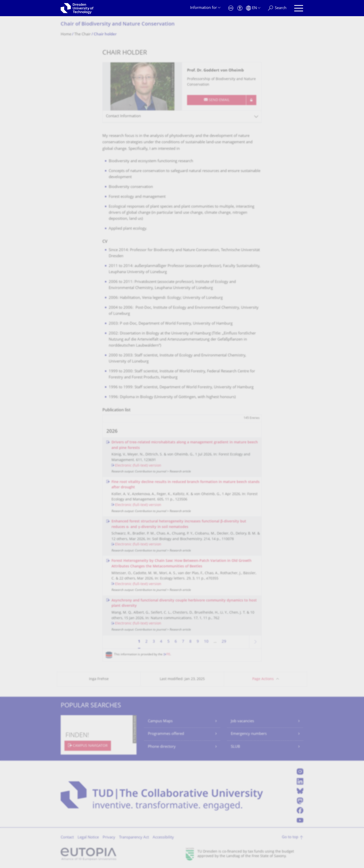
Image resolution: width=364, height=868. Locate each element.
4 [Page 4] (161, 642)
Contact (67, 838)
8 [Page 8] (190, 642)
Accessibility (163, 838)
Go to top (290, 837)
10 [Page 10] (206, 642)
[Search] (277, 8)
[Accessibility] (240, 8)
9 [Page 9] (198, 642)
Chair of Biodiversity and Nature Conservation (118, 24)
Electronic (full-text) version (138, 466)
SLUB (235, 747)
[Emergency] (231, 8)
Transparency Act (134, 838)
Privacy (109, 838)
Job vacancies (242, 721)
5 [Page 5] (168, 642)
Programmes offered (166, 734)
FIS (168, 655)
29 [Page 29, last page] (224, 642)
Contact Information (123, 116)
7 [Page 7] (183, 642)
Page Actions (263, 679)
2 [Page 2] (146, 642)
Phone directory (162, 747)
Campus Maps (160, 721)
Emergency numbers (249, 734)
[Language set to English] (253, 8)
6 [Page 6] (176, 642)
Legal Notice (88, 838)
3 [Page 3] (154, 642)
